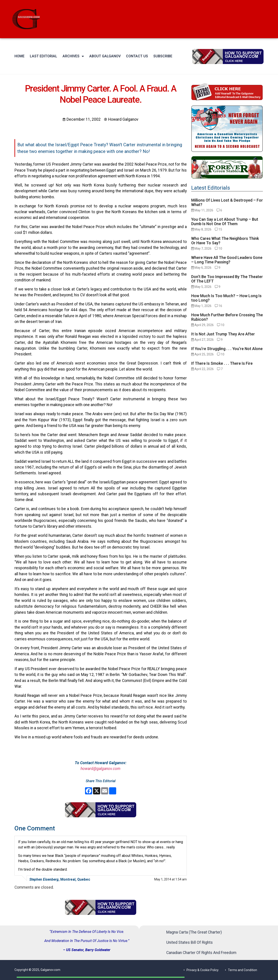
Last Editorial (44, 56)
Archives (73, 56)
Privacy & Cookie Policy (203, 970)
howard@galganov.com (100, 769)
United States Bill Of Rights (190, 942)
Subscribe (163, 56)
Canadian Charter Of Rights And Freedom (201, 953)
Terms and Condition (242, 970)
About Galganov (105, 56)
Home (19, 56)
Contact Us (137, 56)
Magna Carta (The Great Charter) (194, 932)
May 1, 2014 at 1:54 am (170, 879)
